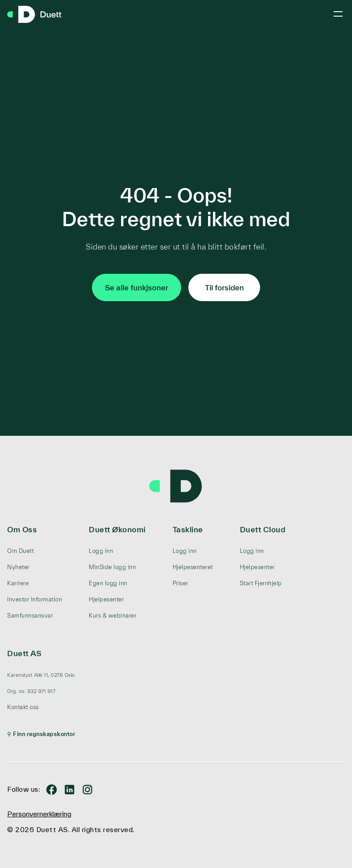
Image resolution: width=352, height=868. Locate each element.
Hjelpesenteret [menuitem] (193, 567)
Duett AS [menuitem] (24, 653)
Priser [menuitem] (180, 583)
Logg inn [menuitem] (101, 551)
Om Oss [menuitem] (22, 529)
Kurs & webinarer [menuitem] (113, 616)
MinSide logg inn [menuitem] (112, 567)
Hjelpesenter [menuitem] (106, 599)
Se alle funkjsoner (137, 287)
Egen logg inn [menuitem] (108, 583)
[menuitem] (41, 675)
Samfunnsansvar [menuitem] (30, 616)
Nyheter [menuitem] (18, 567)
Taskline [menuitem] (188, 529)
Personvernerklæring (39, 814)
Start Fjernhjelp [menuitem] (261, 583)
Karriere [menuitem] (18, 583)
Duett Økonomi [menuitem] (117, 529)
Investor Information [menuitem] (35, 599)
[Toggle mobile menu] (338, 14)
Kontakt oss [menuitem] (23, 707)
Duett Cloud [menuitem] (263, 529)
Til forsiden (224, 287)
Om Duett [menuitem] (20, 551)
